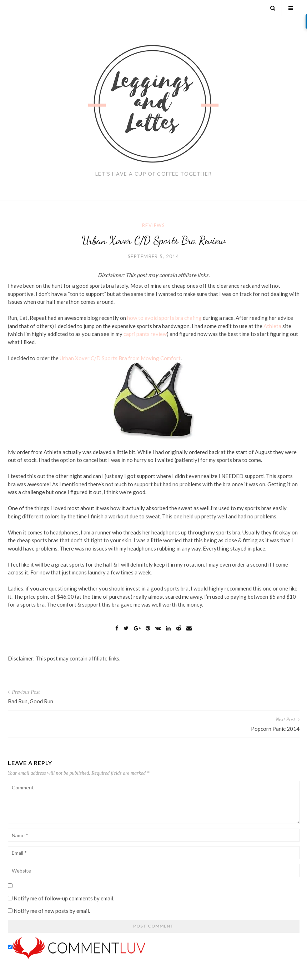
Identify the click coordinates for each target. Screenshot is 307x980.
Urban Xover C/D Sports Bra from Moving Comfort (120, 358)
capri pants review (145, 334)
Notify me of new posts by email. (52, 911)
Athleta (272, 326)
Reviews (153, 225)
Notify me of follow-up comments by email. (64, 898)
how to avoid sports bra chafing (164, 318)
